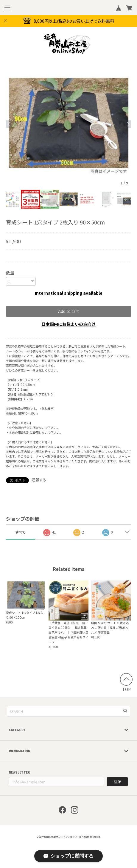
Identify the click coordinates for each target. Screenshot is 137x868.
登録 (117, 781)
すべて (20, 532)
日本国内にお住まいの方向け (68, 324)
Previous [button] (9, 124)
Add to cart (68, 311)
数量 (10, 273)
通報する (39, 480)
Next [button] (128, 124)
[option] (68, 124)
